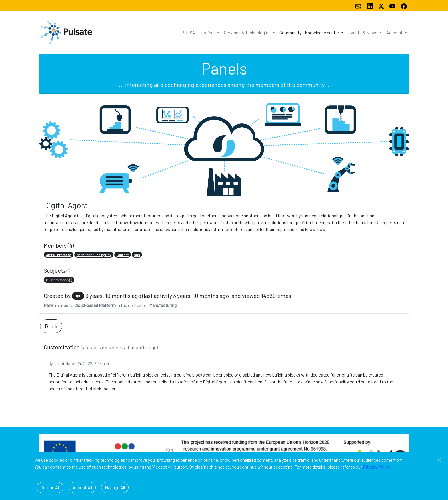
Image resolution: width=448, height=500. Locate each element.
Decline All (50, 487)
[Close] (439, 460)
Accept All (82, 487)
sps (137, 255)
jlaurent (123, 255)
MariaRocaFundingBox (94, 255)
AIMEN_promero (59, 255)
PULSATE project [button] (199, 32)
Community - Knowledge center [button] (310, 32)
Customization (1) (59, 280)
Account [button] (395, 32)
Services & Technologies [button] (248, 32)
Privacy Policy (376, 467)
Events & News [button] (363, 32)
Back (51, 326)
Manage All (115, 487)
